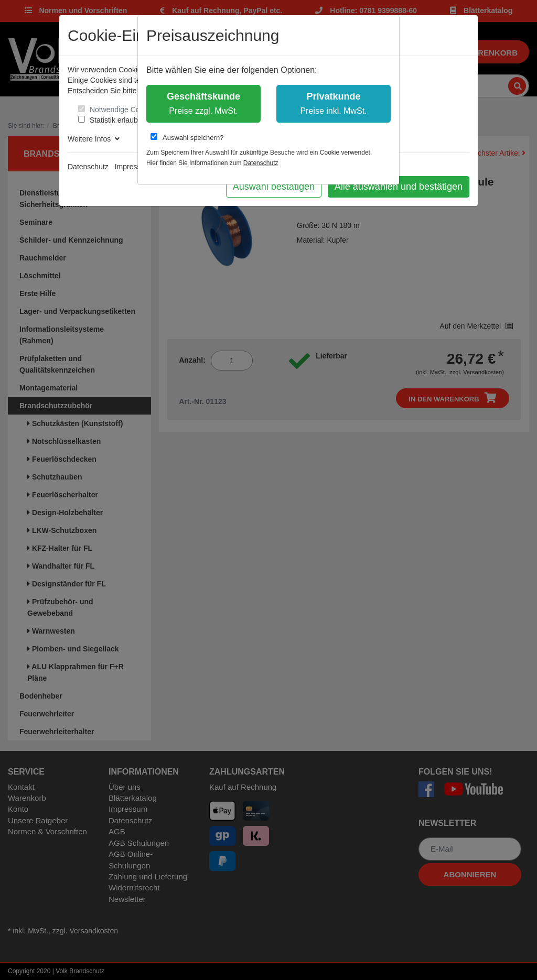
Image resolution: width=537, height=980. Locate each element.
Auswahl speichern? (187, 137)
